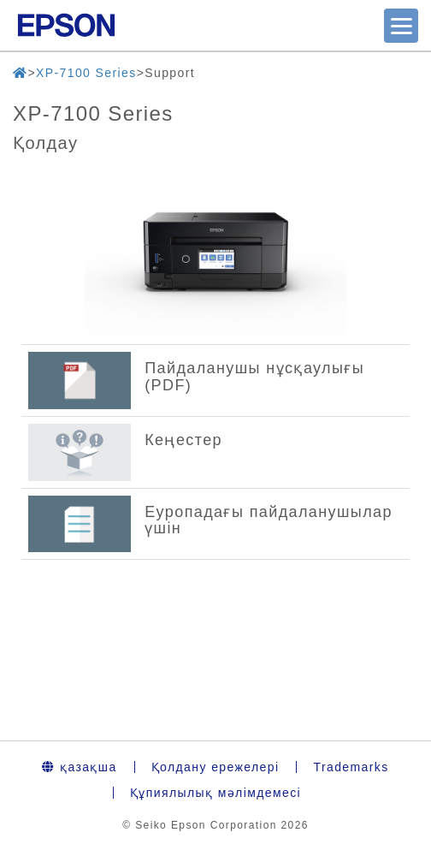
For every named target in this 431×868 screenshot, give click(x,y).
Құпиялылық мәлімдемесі (215, 793)
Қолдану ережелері (215, 767)
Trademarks (351, 767)
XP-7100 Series (86, 73)
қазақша (79, 767)
